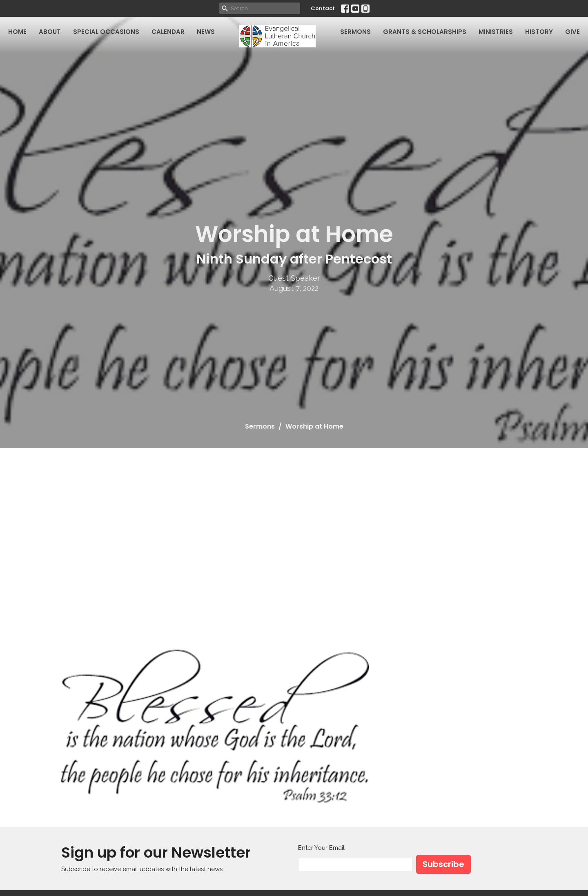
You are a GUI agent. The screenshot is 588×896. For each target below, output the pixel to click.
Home (17, 32)
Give (572, 32)
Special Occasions (106, 32)
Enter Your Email (321, 848)
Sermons (355, 32)
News (206, 32)
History (539, 32)
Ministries (496, 32)
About (50, 32)
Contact (323, 8)
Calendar (168, 32)
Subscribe (443, 864)
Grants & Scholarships (425, 32)
